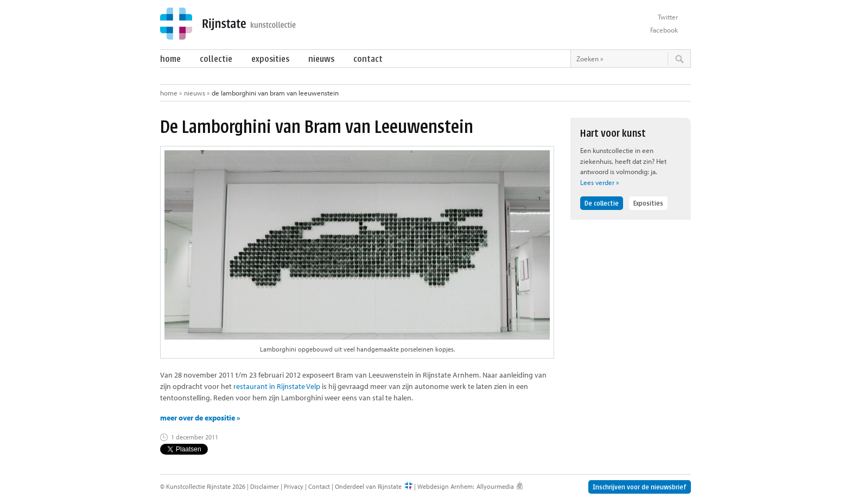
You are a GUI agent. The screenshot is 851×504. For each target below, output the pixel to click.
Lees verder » (599, 182)
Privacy (294, 486)
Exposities (270, 59)
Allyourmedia (495, 486)
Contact (368, 59)
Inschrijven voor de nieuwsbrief (640, 487)
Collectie (216, 59)
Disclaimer (265, 486)
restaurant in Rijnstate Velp (277, 386)
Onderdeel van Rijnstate (368, 486)
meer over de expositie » (200, 418)
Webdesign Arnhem (445, 486)
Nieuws (321, 59)
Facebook (664, 30)
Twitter (668, 17)
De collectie (602, 203)
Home (170, 59)
